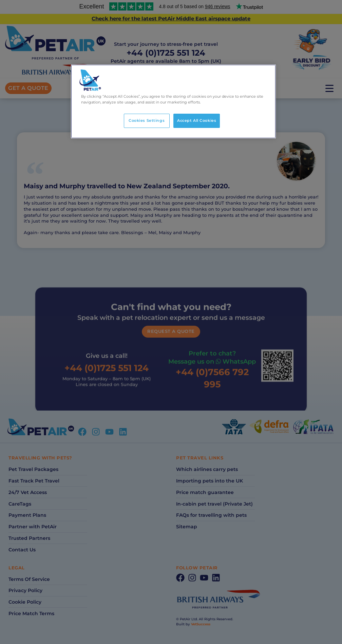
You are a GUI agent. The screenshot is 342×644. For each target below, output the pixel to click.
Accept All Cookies (197, 120)
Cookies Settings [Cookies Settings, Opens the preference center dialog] (147, 120)
